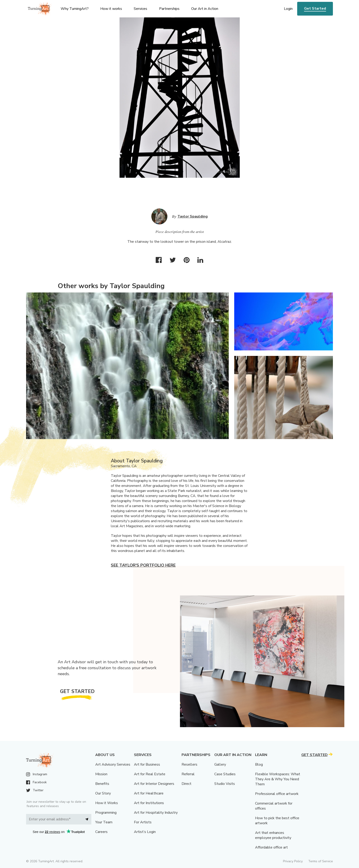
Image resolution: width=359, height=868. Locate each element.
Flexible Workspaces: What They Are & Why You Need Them (278, 779)
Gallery (220, 764)
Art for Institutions (149, 803)
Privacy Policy (293, 861)
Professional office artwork (277, 794)
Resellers (189, 764)
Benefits (102, 784)
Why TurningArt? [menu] (75, 9)
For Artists (143, 822)
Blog (259, 764)
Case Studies (225, 774)
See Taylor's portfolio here (143, 565)
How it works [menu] (111, 9)
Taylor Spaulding (193, 216)
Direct (186, 784)
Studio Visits (225, 784)
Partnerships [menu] (169, 9)
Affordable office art (271, 847)
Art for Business (147, 764)
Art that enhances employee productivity (273, 835)
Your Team (104, 822)
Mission (101, 774)
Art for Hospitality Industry (156, 813)
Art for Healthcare (149, 793)
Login (288, 9)
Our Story (103, 793)
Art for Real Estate (150, 774)
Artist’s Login (145, 832)
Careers (101, 832)
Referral (188, 774)
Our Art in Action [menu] (205, 9)
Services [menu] (140, 9)
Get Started (315, 8)
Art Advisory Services (113, 764)
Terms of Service (321, 861)
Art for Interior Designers (154, 784)
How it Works (107, 803)
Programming (106, 813)
